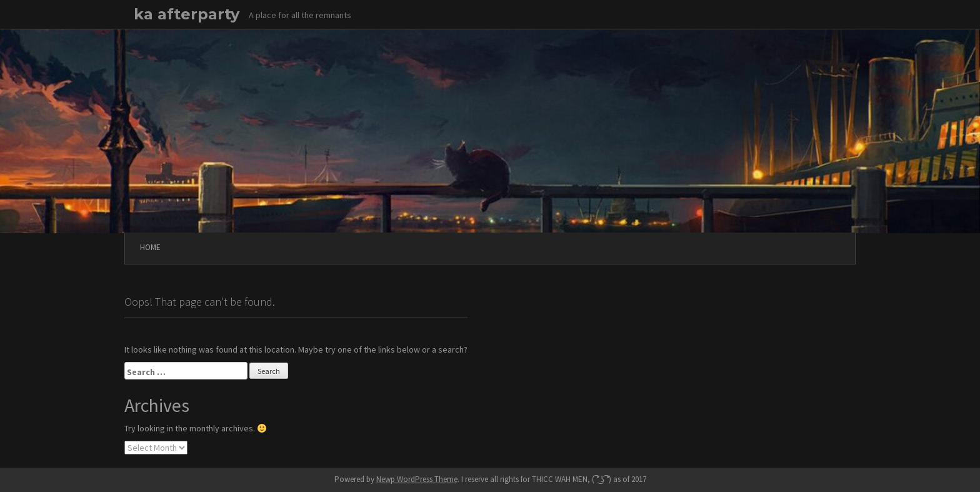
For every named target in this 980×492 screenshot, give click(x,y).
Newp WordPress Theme (417, 479)
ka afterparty (187, 14)
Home (150, 247)
